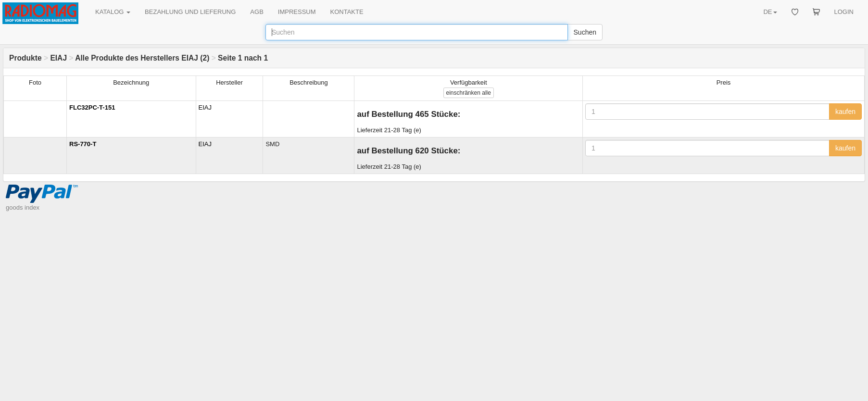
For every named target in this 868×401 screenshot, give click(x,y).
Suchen (585, 32)
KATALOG (113, 12)
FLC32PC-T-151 (92, 107)
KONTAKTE (347, 12)
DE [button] (770, 12)
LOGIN (844, 12)
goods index (23, 207)
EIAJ (58, 58)
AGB (257, 12)
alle (469, 93)
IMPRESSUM (297, 12)
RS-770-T (83, 144)
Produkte (25, 58)
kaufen (845, 112)
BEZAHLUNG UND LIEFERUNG (190, 12)
